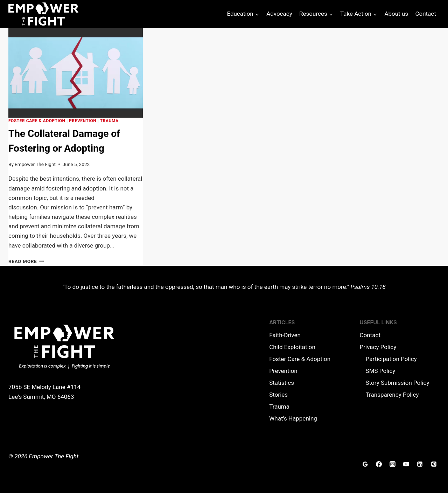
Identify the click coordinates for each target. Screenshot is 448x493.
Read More (26, 261)
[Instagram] (393, 464)
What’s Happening (293, 418)
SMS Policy (381, 371)
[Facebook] (379, 464)
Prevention (83, 121)
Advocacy (279, 14)
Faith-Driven (285, 335)
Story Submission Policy (398, 383)
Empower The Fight (35, 164)
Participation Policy (391, 359)
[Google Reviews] (365, 464)
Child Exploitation (292, 347)
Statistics (282, 383)
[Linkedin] (420, 464)
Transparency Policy (392, 395)
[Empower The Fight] (43, 14)
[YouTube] (406, 464)
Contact (425, 14)
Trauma (109, 121)
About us (396, 14)
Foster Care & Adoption (37, 121)
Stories (278, 395)
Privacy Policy (378, 347)
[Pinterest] (434, 464)
